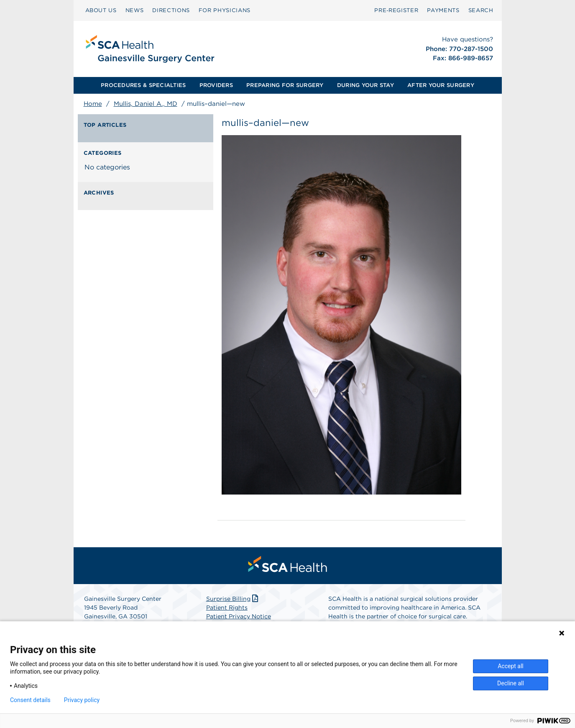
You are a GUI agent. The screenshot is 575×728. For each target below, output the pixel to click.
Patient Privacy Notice (239, 616)
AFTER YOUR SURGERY (441, 85)
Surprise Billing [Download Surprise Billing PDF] (233, 599)
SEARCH (481, 10)
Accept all (511, 666)
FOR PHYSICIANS (225, 10)
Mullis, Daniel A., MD (146, 104)
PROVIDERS (216, 85)
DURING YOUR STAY (365, 85)
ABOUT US (101, 10)
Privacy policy (82, 700)
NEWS (135, 10)
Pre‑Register (396, 10)
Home (93, 104)
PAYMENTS (443, 10)
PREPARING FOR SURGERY (285, 85)
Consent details (30, 700)
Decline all (511, 683)
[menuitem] (101, 10)
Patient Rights (227, 608)
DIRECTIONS (171, 10)
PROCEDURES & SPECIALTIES (143, 85)
